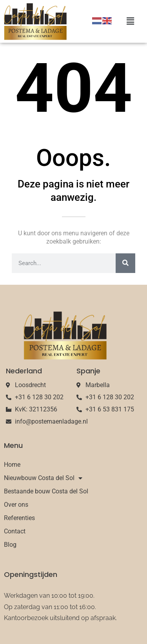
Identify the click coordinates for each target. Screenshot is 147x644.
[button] (130, 21)
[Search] (125, 263)
